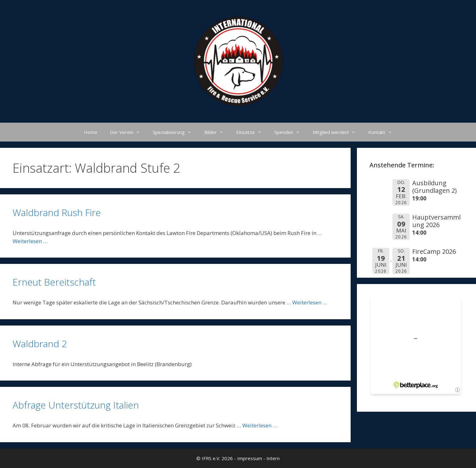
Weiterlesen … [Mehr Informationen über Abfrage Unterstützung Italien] (260, 425)
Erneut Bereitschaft (54, 282)
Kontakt (383, 132)
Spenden (290, 132)
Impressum (250, 458)
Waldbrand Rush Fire (57, 212)
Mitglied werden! (337, 132)
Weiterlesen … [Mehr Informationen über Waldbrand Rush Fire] (30, 241)
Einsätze (252, 132)
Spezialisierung (175, 132)
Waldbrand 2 (40, 344)
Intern (273, 458)
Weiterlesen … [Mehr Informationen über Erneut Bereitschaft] (310, 302)
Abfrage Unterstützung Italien (76, 405)
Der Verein (128, 132)
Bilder (217, 132)
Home (91, 132)
